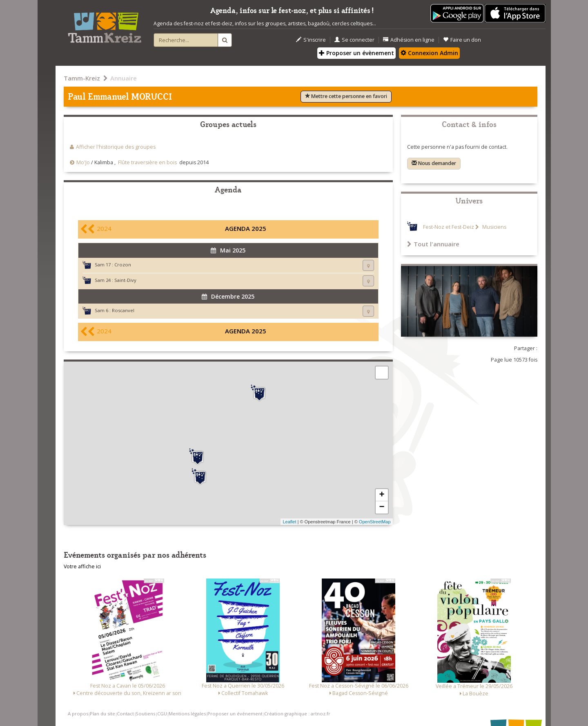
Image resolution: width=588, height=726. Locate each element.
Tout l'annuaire (433, 244)
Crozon (123, 265)
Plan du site (102, 714)
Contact (125, 714)
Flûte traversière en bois (147, 162)
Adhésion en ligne (409, 40)
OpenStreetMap (375, 522)
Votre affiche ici (82, 566)
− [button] (382, 507)
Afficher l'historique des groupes (116, 147)
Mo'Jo (83, 162)
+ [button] (382, 495)
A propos (78, 714)
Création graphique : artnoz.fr (297, 714)
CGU (162, 714)
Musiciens (494, 227)
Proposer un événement (235, 714)
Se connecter (354, 40)
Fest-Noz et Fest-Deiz (449, 227)
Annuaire (124, 78)
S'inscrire (311, 40)
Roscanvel (123, 310)
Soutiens (145, 714)
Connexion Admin (429, 53)
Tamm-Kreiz (82, 78)
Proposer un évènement (356, 53)
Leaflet (289, 522)
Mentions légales (187, 714)
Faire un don (462, 40)
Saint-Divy (125, 280)
